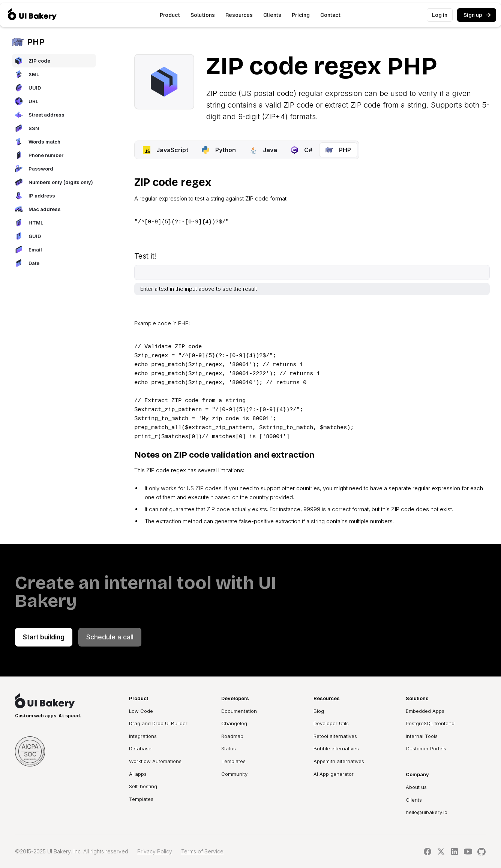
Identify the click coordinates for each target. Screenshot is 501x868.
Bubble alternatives (336, 748)
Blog (319, 711)
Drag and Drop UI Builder (158, 723)
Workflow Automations (155, 761)
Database (140, 748)
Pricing (301, 15)
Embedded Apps (425, 711)
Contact (330, 15)
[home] (32, 15)
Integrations (143, 736)
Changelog (234, 723)
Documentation (239, 711)
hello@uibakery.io (427, 812)
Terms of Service (202, 851)
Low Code (141, 711)
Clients (272, 15)
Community (234, 774)
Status (229, 748)
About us (416, 787)
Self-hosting (143, 786)
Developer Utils (331, 723)
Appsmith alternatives (339, 761)
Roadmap (232, 736)
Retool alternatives (335, 736)
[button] (170, 15)
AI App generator (334, 774)
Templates (141, 799)
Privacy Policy (155, 851)
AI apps (138, 774)
